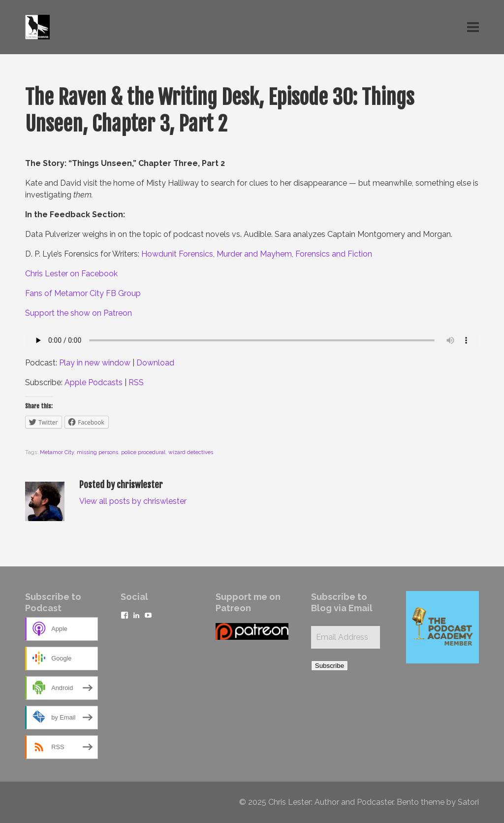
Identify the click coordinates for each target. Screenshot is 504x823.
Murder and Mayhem (254, 254)
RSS (136, 382)
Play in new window (95, 363)
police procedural (143, 452)
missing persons (97, 452)
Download (155, 363)
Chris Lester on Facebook (71, 274)
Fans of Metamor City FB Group (83, 293)
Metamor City (57, 452)
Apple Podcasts (94, 382)
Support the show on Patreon (79, 313)
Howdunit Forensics (177, 254)
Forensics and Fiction (334, 254)
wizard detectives (191, 452)
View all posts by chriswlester (133, 501)
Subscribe (330, 666)
